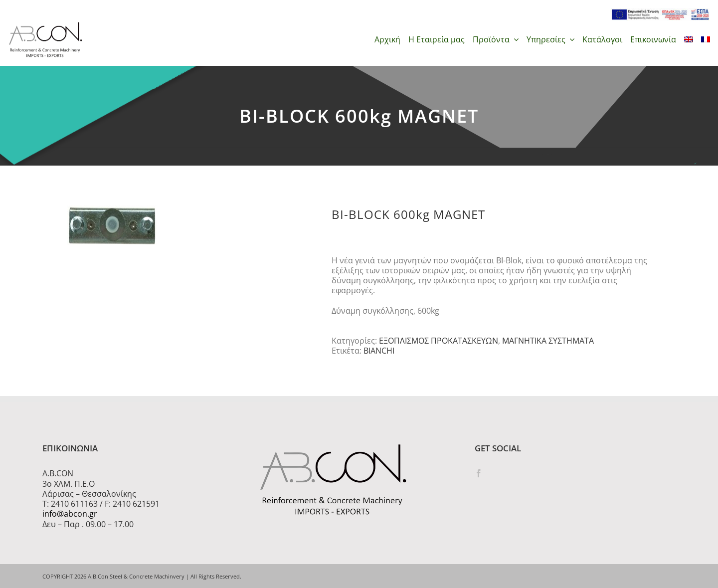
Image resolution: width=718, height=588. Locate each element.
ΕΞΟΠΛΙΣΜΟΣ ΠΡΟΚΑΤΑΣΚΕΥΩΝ (439, 341)
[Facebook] (479, 473)
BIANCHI (379, 351)
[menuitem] (689, 39)
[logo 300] (45, 25)
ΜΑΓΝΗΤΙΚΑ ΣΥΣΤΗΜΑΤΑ (548, 341)
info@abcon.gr (70, 514)
